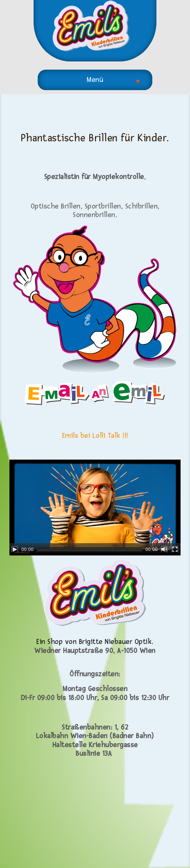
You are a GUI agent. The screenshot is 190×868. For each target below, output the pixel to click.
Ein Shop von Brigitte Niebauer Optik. (95, 642)
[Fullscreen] (175, 549)
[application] (95, 508)
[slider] (89, 549)
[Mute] (164, 549)
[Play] (15, 549)
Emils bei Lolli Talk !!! (95, 436)
